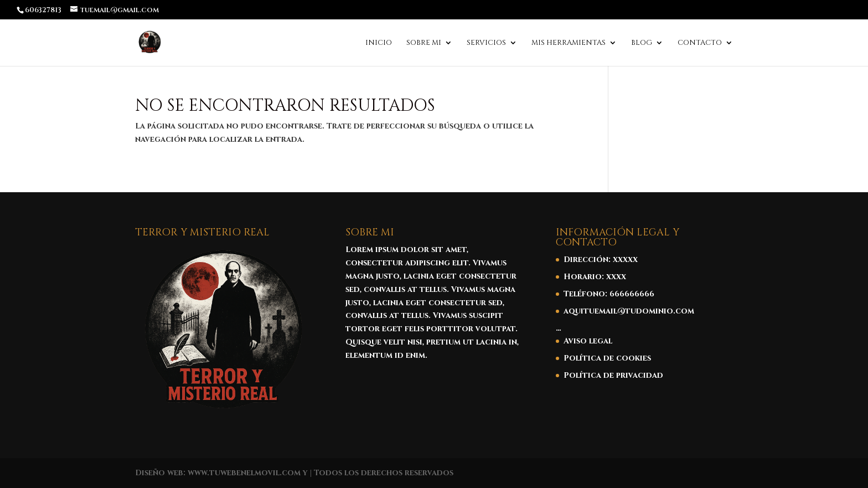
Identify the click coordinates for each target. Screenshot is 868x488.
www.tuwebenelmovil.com (244, 473)
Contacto (700, 43)
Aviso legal (588, 341)
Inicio (379, 43)
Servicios (486, 43)
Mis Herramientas (569, 43)
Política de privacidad (613, 375)
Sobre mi (424, 43)
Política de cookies (607, 358)
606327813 (43, 10)
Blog (642, 43)
